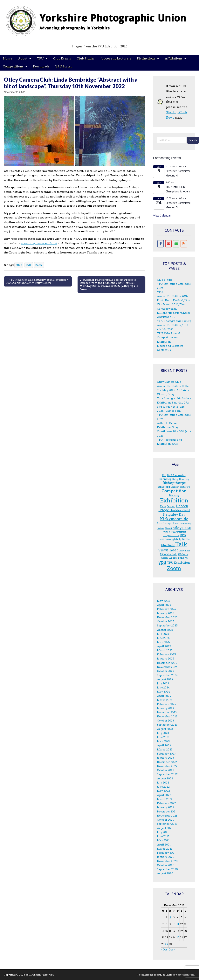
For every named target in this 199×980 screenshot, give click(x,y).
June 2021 (163, 836)
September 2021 (167, 824)
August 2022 (165, 779)
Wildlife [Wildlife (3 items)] (173, 558)
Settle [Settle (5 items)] (186, 539)
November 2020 (167, 861)
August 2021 (165, 828)
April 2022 (164, 795)
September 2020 (167, 869)
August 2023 (165, 729)
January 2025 (166, 659)
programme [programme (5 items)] (171, 535)
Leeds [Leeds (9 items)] (177, 523)
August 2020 (165, 873)
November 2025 (167, 617)
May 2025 (163, 642)
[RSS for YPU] (184, 244)
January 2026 (166, 613)
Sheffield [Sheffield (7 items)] (168, 545)
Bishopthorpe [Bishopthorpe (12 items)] (174, 483)
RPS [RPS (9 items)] (183, 535)
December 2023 (167, 712)
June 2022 (163, 787)
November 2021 (167, 816)
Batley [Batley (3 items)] (175, 479)
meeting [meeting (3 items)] (187, 524)
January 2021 (165, 857)
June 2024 (163, 688)
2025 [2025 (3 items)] (169, 476)
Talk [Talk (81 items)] (181, 544)
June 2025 (163, 638)
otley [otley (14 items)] (177, 528)
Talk (29, 265)
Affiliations (174, 59)
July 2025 (163, 634)
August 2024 (165, 679)
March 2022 (165, 799)
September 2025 (167, 626)
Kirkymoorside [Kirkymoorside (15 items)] (174, 519)
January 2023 (165, 758)
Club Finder (86, 59)
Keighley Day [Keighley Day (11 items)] (174, 514)
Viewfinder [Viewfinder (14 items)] (168, 550)
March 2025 (165, 650)
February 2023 (166, 754)
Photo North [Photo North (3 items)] (169, 532)
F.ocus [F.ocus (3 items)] (163, 506)
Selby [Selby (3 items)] (179, 539)
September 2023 (167, 725)
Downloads (41, 66)
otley (19, 265)
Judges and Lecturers (116, 59)
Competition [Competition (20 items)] (174, 491)
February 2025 (166, 655)
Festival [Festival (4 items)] (171, 506)
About (23, 59)
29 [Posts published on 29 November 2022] (167, 944)
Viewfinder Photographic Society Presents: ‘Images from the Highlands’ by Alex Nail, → (109, 284)
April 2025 (164, 646)
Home (8, 59)
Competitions (13, 66)
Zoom (39, 265)
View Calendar (162, 216)
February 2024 (166, 704)
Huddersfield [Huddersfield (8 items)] (180, 510)
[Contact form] (176, 244)
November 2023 (167, 717)
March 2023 (165, 750)
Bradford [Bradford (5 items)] (164, 487)
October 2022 (166, 770)
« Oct (164, 950)
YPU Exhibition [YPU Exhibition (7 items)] (178, 563)
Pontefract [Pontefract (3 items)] (181, 532)
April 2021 (164, 845)
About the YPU (166, 317)
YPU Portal (63, 66)
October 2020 (166, 865)
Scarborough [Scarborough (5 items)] (167, 539)
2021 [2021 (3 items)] (164, 476)
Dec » (172, 950)
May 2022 (163, 791)
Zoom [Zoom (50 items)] (174, 568)
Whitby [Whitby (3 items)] (164, 558)
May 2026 (163, 601)
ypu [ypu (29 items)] (162, 562)
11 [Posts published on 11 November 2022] (178, 924)
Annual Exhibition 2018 (172, 296)
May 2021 (163, 840)
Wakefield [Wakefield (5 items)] (170, 554)
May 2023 (163, 741)
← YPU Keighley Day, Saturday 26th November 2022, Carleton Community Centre (37, 281)
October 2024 (166, 671)
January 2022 (166, 807)
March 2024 (165, 700)
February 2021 (166, 853)
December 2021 (167, 812)
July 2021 (163, 832)
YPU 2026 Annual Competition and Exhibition (169, 338)
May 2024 (163, 692)
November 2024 (167, 667)
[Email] (168, 244)
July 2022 (163, 783)
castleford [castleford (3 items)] (185, 487)
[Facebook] (161, 244)
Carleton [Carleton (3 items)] (175, 487)
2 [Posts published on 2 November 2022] (170, 918)
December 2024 (167, 663)
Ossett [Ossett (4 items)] (168, 528)
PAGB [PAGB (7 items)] (187, 528)
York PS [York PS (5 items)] (183, 558)
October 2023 (165, 721)
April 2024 (164, 696)
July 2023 (163, 733)
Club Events (62, 59)
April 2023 (164, 745)
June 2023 (163, 737)
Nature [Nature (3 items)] (161, 528)
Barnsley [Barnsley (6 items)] (165, 479)
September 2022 (167, 774)
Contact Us (164, 350)
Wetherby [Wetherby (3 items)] (183, 554)
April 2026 (164, 605)
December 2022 (167, 762)
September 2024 (167, 675)
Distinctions (146, 59)
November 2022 (167, 766)
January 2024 (166, 708)
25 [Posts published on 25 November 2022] (178, 938)
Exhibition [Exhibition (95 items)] (174, 500)
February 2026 (166, 609)
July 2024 (163, 683)
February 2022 (166, 803)
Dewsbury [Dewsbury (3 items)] (174, 495)
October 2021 (165, 820)
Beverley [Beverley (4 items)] (184, 479)
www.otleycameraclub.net (39, 243)
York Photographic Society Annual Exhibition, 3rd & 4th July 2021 (174, 325)
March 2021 (165, 849)
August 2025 (165, 630)
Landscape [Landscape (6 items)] (165, 523)
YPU (40, 59)
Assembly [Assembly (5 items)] (179, 475)
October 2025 (166, 621)
